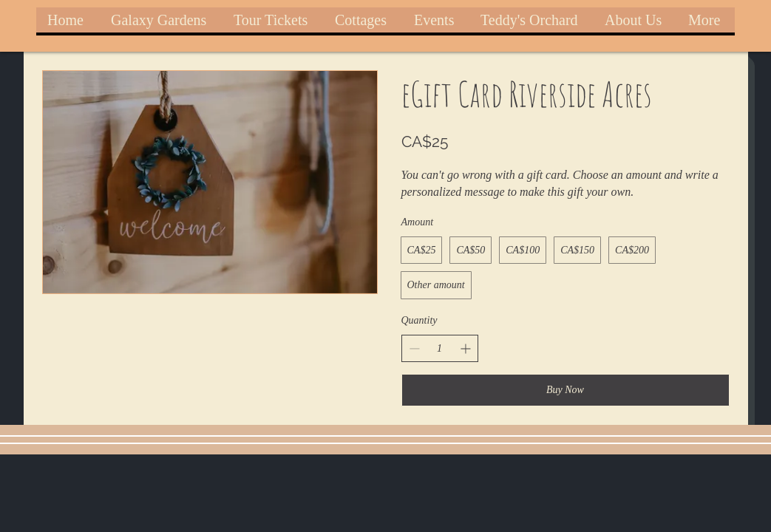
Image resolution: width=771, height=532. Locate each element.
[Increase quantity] (465, 348)
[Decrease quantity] (414, 348)
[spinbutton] (440, 349)
